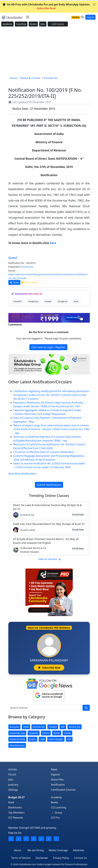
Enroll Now (78, 515)
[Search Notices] (45, 708)
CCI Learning (59, 807)
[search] (86, 708)
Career (67, 733)
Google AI (63, 301)
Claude (48, 301)
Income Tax (28, 267)
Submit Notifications (49, 485)
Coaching (21, 24)
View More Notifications (22, 474)
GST (69, 739)
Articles (13, 769)
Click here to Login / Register (48, 347)
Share (14, 282)
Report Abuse (30, 282)
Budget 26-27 (17, 797)
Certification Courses (63, 790)
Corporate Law (17, 733)
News (54, 769)
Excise (57, 733)
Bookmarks (15, 807)
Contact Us (80, 858)
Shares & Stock (17, 739)
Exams (33, 739)
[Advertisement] (49, 52)
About (18, 850)
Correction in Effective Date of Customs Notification (44, 452)
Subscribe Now (49, 668)
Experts (55, 774)
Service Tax (74, 727)
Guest (13, 258)
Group (57, 813)
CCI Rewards (16, 818)
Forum (12, 774)
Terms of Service (21, 858)
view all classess (50, 559)
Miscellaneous (17, 745)
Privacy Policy (61, 858)
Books (33, 24)
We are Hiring (36, 850)
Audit (26, 727)
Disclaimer (42, 858)
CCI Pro (55, 818)
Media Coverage (58, 850)
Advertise (78, 850)
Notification (58, 785)
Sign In (90, 17)
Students (34, 733)
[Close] (94, 4)
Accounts (15, 727)
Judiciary (13, 785)
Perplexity (33, 301)
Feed (11, 802)
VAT (63, 727)
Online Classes (49, 496)
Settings (13, 790)
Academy (7, 24)
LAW (42, 739)
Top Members (16, 813)
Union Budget (56, 739)
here (53, 243)
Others (46, 733)
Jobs (43, 24)
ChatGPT (18, 301)
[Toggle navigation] (28, 17)
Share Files (57, 780)
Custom (53, 727)
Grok (76, 301)
